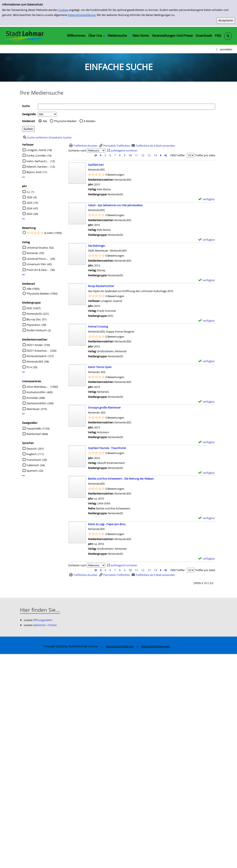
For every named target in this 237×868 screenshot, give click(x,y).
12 (143, 155)
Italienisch (33, 465)
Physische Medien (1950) (42, 294)
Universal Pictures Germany (38, 259)
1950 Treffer (177, 155)
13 (149, 155)
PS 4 (29, 367)
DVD (29, 308)
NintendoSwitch (37, 356)
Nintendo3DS (35, 362)
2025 (29, 203)
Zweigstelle (29, 114)
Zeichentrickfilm (36, 403)
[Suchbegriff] (126, 107)
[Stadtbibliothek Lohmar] (25, 36)
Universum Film (36, 264)
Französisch (34, 460)
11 (136, 155)
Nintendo (32, 253)
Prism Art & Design (38, 270)
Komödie (32, 398)
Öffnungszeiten (43, 620)
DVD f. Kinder (35, 345)
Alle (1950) (33, 289)
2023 (29, 214)
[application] (97, 35)
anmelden (226, 49)
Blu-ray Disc (34, 319)
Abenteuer (33, 409)
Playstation (33, 325)
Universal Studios (37, 248)
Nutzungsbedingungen (156, 646)
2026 (29, 197)
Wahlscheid (34, 434)
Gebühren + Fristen (45, 625)
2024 (29, 208)
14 (155, 155)
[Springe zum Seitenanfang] (227, 858)
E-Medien (90, 121)
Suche (26, 106)
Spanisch (32, 471)
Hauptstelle (34, 428)
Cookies (63, 10)
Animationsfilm (36, 392)
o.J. (28, 192)
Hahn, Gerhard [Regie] (38, 161)
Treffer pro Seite (205, 155)
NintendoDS (34, 314)
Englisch (31, 454)
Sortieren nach (77, 150)
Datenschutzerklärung (82, 15)
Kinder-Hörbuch (37, 330)
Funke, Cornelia (36, 155)
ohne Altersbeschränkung (38, 387)
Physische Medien (65, 121)
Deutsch (32, 449)
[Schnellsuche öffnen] (228, 36)
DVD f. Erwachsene (38, 351)
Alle (45, 121)
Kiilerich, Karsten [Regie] (38, 167)
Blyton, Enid (34, 172)
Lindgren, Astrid (36, 150)
